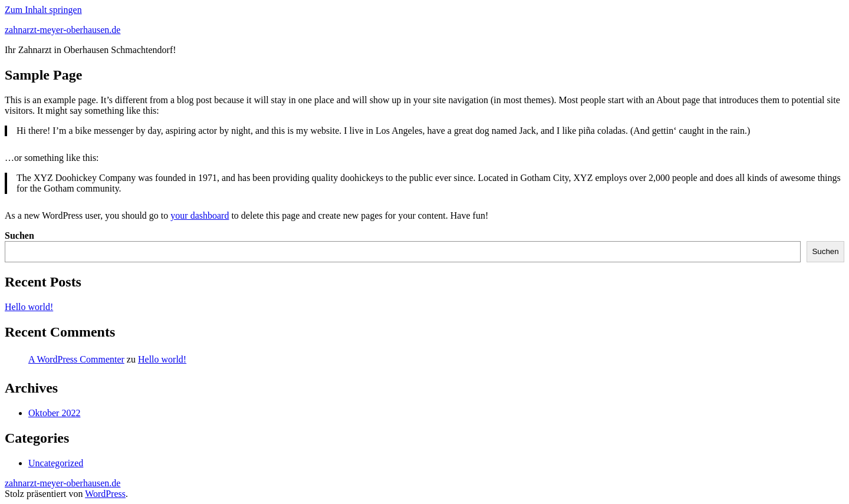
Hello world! (29, 307)
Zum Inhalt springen (43, 10)
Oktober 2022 (54, 413)
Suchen (19, 235)
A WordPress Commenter (76, 359)
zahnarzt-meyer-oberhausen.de (62, 30)
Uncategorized (56, 463)
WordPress (105, 494)
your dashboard (200, 215)
